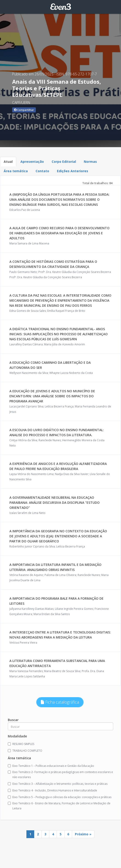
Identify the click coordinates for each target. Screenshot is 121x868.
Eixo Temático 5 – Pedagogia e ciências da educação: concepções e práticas (60, 797)
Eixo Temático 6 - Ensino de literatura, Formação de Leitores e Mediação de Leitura (59, 806)
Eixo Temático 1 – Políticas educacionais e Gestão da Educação (51, 766)
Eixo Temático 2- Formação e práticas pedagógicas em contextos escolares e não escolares (60, 775)
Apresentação (32, 162)
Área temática (16, 171)
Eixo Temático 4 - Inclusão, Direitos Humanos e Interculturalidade (52, 790)
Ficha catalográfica (60, 702)
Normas (90, 162)
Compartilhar (24, 110)
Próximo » (83, 834)
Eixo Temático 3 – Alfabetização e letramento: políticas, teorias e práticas (58, 784)
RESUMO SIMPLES (21, 744)
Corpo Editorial (64, 162)
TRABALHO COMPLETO (25, 751)
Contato (42, 171)
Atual (8, 162)
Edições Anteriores (73, 171)
